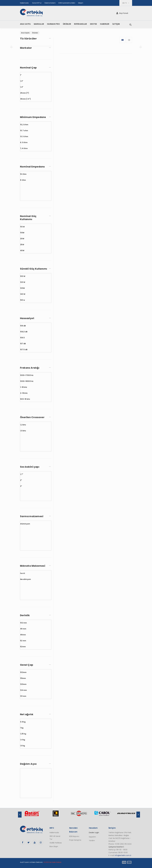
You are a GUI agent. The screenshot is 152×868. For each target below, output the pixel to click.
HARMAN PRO (53, 24)
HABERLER (105, 24)
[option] (32, 815)
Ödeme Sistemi (50, 3)
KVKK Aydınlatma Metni (67, 3)
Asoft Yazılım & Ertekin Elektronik (31, 862)
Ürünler (35, 33)
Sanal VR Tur (37, 3)
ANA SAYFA (25, 24)
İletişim (81, 3)
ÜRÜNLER (67, 24)
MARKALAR (39, 24)
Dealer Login (94, 833)
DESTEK (94, 24)
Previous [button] (20, 815)
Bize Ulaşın (54, 846)
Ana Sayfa (25, 33)
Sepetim (92, 837)
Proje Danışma (75, 840)
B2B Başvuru (74, 836)
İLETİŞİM (116, 24)
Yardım (92, 841)
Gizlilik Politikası (56, 843)
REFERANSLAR (80, 24)
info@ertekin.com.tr (123, 855)
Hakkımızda (24, 3)
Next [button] (138, 815)
